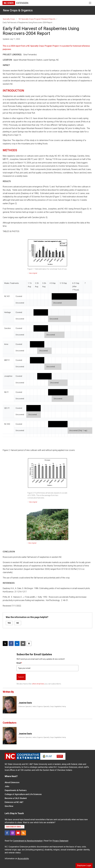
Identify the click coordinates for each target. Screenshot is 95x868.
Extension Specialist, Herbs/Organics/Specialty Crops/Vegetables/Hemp (42, 707)
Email (19, 663)
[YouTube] (18, 833)
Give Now (9, 806)
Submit (21, 677)
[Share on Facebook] (11, 643)
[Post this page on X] (5, 643)
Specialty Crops (9, 19)
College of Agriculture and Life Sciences (23, 794)
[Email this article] (23, 643)
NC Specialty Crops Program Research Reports (37, 19)
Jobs (7, 786)
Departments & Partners (16, 790)
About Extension (12, 782)
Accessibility (23, 859)
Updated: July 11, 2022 (11, 39)
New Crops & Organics (18, 10)
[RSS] (24, 833)
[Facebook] (7, 833)
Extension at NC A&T (14, 802)
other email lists (38, 684)
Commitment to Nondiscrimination (28, 841)
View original (33, 273)
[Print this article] (29, 643)
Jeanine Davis (25, 703)
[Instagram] (13, 833)
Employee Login (84, 865)
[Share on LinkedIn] (17, 643)
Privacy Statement (60, 841)
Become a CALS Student (16, 798)
